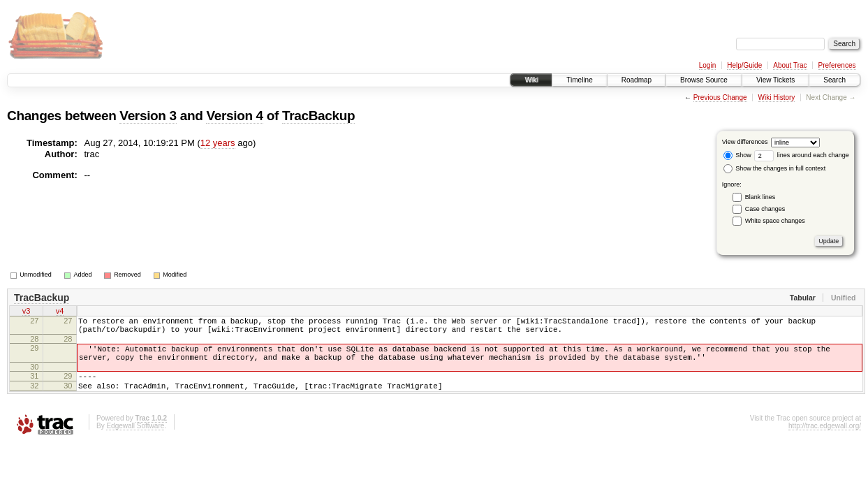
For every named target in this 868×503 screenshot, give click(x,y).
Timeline (579, 80)
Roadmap (637, 80)
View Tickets (775, 80)
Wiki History (777, 97)
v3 (27, 312)
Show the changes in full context (775, 168)
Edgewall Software (135, 440)
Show (737, 155)
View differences (745, 142)
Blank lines (760, 197)
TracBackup (318, 116)
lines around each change (802, 155)
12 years (218, 143)
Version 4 (234, 116)
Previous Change (720, 97)
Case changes (765, 209)
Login (707, 65)
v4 (60, 312)
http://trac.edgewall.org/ (825, 440)
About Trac (790, 65)
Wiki (531, 80)
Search (834, 80)
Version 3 (148, 116)
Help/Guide (744, 65)
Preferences (837, 65)
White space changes (775, 221)
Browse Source (704, 80)
